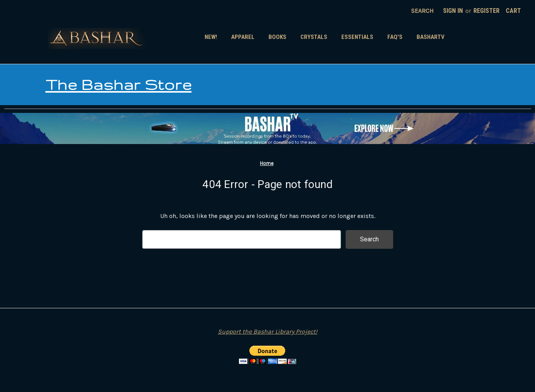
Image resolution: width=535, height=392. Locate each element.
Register (486, 11)
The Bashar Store (119, 84)
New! (211, 37)
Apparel (243, 37)
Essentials (357, 37)
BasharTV (431, 37)
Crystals (314, 37)
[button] (267, 128)
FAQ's (395, 37)
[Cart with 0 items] (513, 11)
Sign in (453, 11)
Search (422, 11)
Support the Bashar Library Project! (267, 331)
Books (277, 37)
